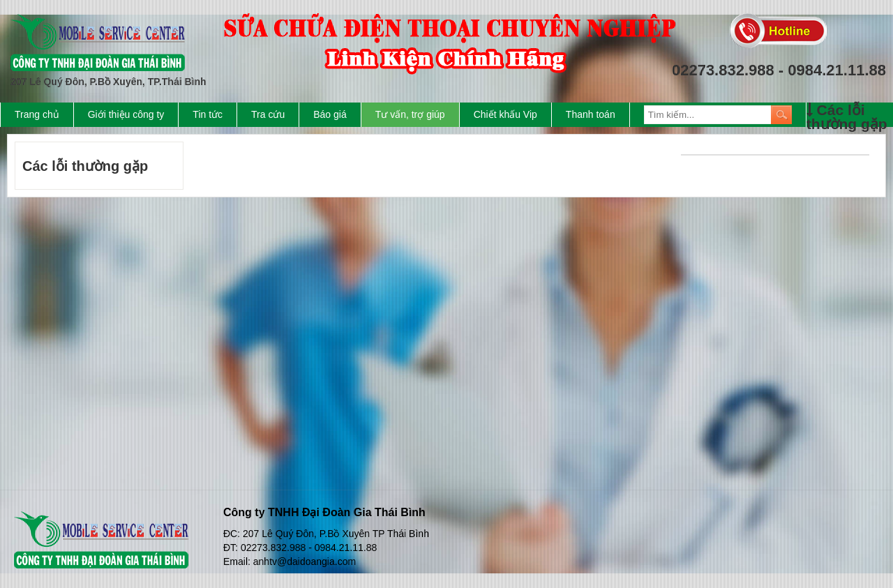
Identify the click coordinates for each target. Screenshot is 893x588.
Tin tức (208, 114)
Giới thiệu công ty (126, 114)
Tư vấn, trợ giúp (410, 114)
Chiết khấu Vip (505, 114)
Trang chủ (37, 114)
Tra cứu (268, 114)
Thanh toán (591, 114)
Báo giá (330, 114)
